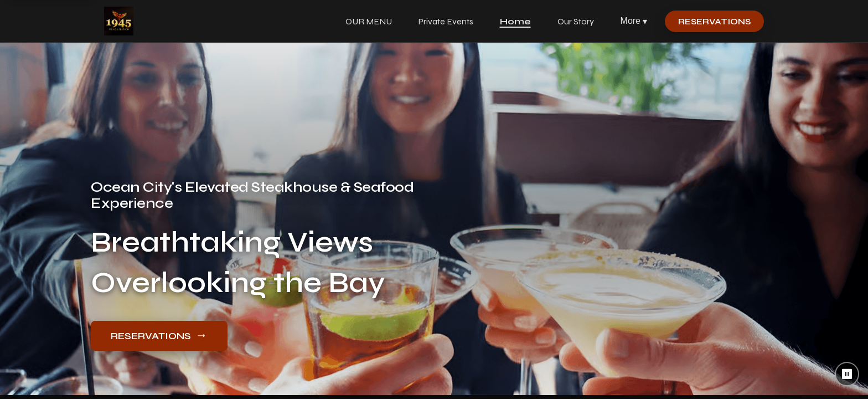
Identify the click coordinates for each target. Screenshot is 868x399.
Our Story (576, 21)
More (634, 21)
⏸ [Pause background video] (847, 374)
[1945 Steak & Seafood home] (119, 21)
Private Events (446, 21)
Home (515, 21)
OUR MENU (369, 21)
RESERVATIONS (714, 21)
